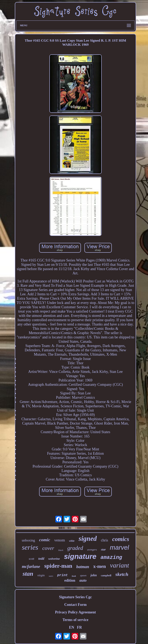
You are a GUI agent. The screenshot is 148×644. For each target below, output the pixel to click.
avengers (92, 550)
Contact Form (75, 605)
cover (48, 548)
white (72, 541)
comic (45, 540)
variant (119, 565)
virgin (41, 575)
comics (121, 539)
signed (88, 539)
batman (83, 567)
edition (70, 580)
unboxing (28, 540)
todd (41, 559)
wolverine (54, 559)
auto (83, 580)
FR (79, 627)
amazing (111, 558)
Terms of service (75, 620)
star (103, 549)
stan (28, 574)
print (62, 575)
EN (72, 627)
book (74, 576)
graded (75, 548)
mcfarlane (31, 566)
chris (104, 540)
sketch (122, 574)
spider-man (58, 566)
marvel (119, 548)
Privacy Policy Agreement (75, 612)
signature (80, 556)
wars (51, 576)
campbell (106, 575)
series (30, 547)
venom (60, 540)
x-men (100, 566)
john (94, 575)
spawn (83, 575)
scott (31, 559)
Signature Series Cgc (76, 597)
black (61, 550)
